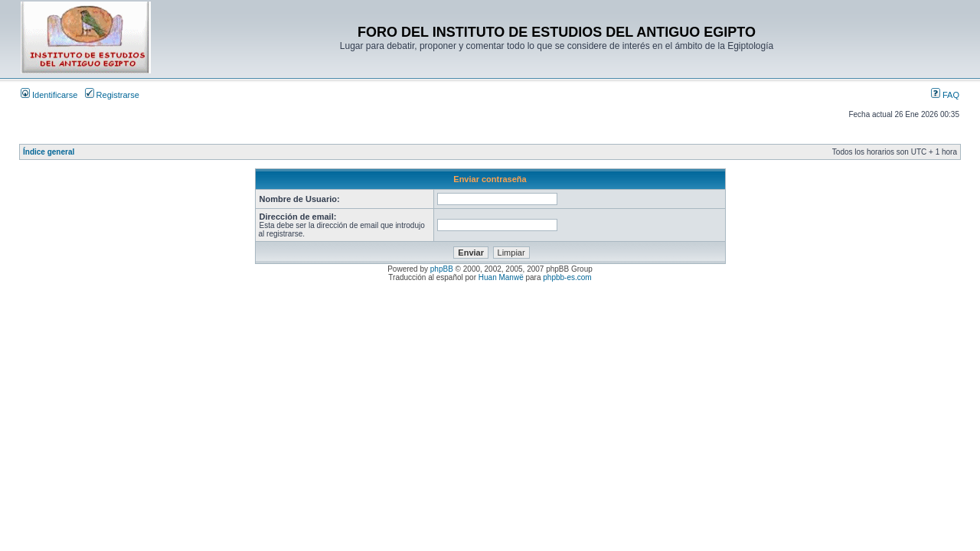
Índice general (49, 152)
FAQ (945, 95)
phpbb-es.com (567, 277)
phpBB (442, 269)
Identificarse (49, 95)
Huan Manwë (501, 277)
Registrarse (112, 95)
